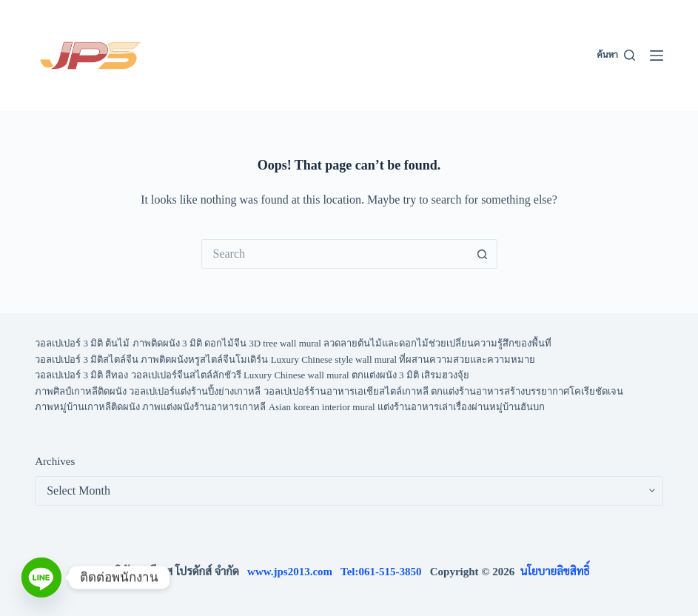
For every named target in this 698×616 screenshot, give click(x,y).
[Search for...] (335, 254)
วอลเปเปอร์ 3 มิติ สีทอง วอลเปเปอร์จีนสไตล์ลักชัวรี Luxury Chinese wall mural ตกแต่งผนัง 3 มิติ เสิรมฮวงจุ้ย (252, 375)
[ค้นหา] (616, 56)
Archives (55, 461)
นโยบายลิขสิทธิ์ (555, 572)
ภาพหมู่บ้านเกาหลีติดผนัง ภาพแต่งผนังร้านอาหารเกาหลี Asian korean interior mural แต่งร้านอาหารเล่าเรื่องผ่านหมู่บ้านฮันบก (290, 407)
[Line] (41, 577)
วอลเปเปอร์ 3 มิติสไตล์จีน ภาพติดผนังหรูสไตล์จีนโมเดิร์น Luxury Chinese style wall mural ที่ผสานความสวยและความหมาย (285, 359)
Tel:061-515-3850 (385, 572)
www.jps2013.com (294, 572)
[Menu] (657, 56)
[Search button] (483, 254)
